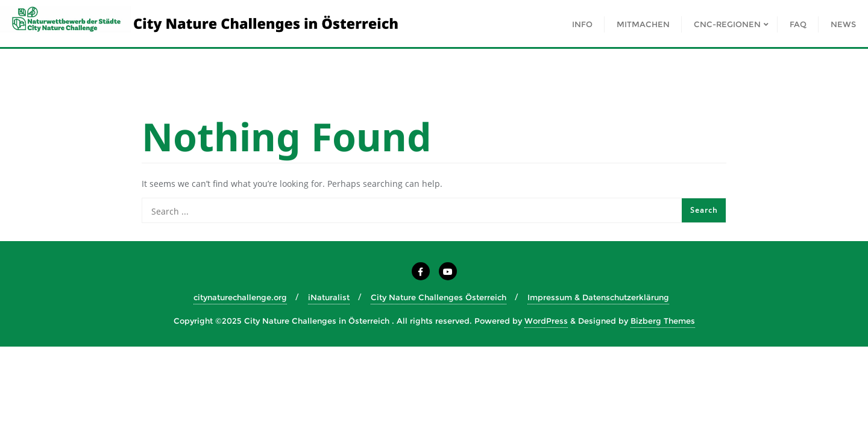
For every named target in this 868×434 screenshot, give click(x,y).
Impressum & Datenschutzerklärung (598, 297)
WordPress (546, 321)
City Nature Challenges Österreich (439, 297)
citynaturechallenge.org (240, 297)
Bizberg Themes (663, 321)
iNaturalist (329, 297)
